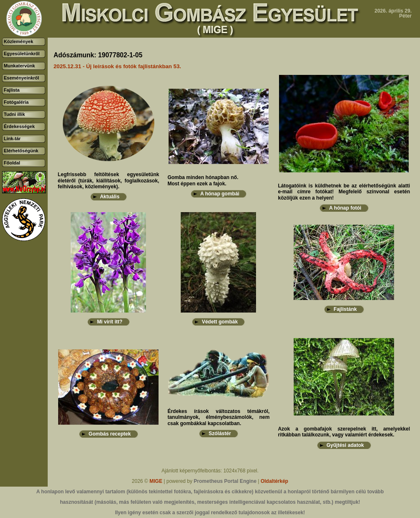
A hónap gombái (220, 194)
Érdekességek (19, 126)
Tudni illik (14, 114)
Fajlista (12, 90)
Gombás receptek (110, 434)
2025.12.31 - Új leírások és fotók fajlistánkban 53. (117, 66)
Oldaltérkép (274, 481)
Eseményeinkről (21, 78)
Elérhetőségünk (21, 151)
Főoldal (12, 163)
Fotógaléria (16, 102)
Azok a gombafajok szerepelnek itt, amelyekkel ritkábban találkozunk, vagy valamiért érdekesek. (344, 432)
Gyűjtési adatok (345, 445)
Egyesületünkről (22, 54)
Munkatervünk (19, 66)
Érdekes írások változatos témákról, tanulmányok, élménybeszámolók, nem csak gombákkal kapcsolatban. (218, 417)
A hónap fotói (345, 208)
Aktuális (110, 197)
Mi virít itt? (110, 322)
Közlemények (18, 41)
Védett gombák (220, 322)
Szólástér (220, 433)
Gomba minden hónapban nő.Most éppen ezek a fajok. (203, 180)
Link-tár (12, 138)
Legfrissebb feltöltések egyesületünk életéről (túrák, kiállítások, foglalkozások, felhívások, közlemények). (108, 181)
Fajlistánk (345, 309)
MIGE (156, 481)
